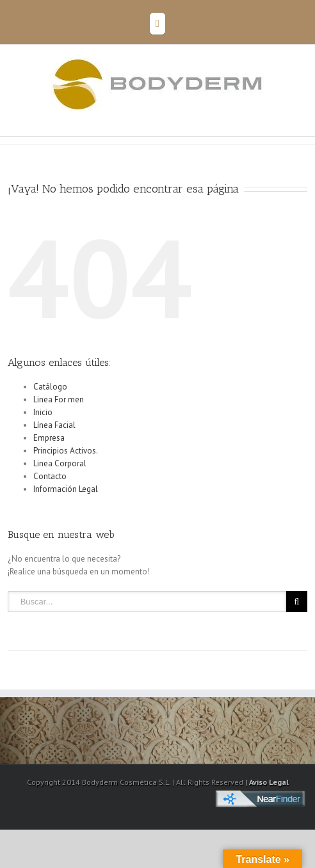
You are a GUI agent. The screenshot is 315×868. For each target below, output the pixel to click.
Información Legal (66, 489)
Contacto (50, 476)
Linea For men (59, 399)
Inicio (43, 412)
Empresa (49, 438)
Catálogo (50, 387)
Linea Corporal (60, 463)
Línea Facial (54, 425)
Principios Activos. (66, 451)
